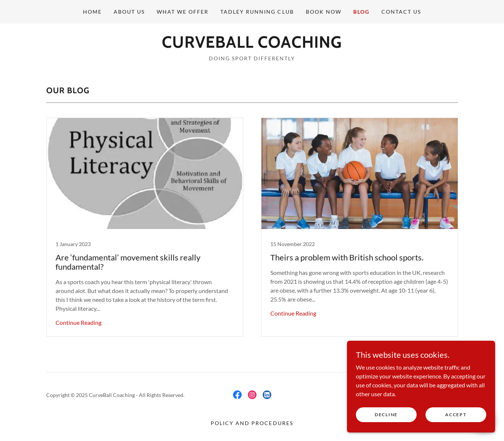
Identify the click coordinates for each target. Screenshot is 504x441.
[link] (252, 45)
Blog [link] (361, 12)
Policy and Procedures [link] (252, 423)
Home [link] (92, 12)
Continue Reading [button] (79, 322)
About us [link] (129, 12)
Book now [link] (324, 12)
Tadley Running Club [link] (257, 12)
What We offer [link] (183, 12)
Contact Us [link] (401, 12)
